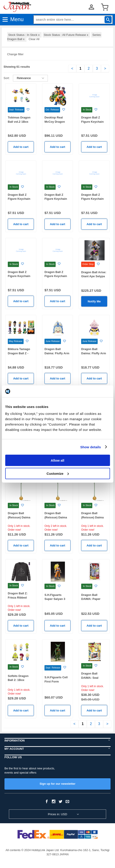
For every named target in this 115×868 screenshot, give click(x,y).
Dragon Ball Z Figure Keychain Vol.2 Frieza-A (56, 276)
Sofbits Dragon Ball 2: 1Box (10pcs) (18, 680)
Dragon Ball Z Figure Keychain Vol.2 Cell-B (92, 199)
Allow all (57, 460)
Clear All (34, 39)
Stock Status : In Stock (24, 35)
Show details (91, 447)
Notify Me (94, 301)
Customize (58, 473)
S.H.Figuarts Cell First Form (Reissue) (56, 681)
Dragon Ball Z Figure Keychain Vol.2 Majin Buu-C (57, 199)
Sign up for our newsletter (57, 784)
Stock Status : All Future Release (67, 35)
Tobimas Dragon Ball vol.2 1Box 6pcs (19, 122)
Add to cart (21, 147)
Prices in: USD (57, 814)
